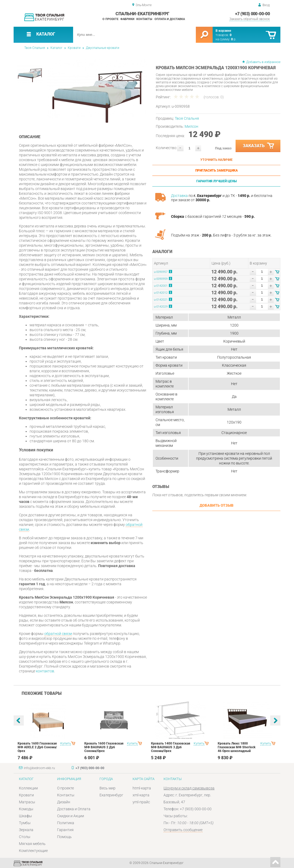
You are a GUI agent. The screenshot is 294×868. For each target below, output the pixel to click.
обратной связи (58, 634)
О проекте (110, 19)
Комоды (26, 809)
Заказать (259, 146)
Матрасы (27, 802)
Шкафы (25, 816)
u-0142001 (161, 286)
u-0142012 (161, 293)
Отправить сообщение (183, 830)
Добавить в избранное (263, 62)
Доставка (179, 196)
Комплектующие (33, 851)
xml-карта (141, 795)
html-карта (142, 788)
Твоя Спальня (35, 48)
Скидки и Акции (71, 816)
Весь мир (108, 788)
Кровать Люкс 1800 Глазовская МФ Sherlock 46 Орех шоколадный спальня (237, 749)
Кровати (74, 48)
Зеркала (26, 830)
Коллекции (28, 788)
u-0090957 (161, 272)
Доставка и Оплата (74, 809)
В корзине (223, 31)
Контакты (144, 19)
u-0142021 (161, 300)
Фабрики (127, 19)
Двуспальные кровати (103, 48)
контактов (45, 671)
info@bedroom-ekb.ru (39, 768)
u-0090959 (161, 279)
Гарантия (65, 830)
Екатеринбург (111, 795)
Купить (66, 743)
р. (234, 39)
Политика (66, 823)
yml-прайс (141, 802)
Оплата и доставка (170, 19)
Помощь (64, 837)
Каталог (56, 48)
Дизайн (64, 802)
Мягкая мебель (32, 844)
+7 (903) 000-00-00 (252, 14)
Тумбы (25, 823)
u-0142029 (161, 307)
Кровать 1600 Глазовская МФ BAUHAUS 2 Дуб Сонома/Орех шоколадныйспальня (104, 749)
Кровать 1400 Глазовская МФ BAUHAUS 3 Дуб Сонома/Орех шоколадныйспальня (171, 749)
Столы (25, 837)
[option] (97, 92)
